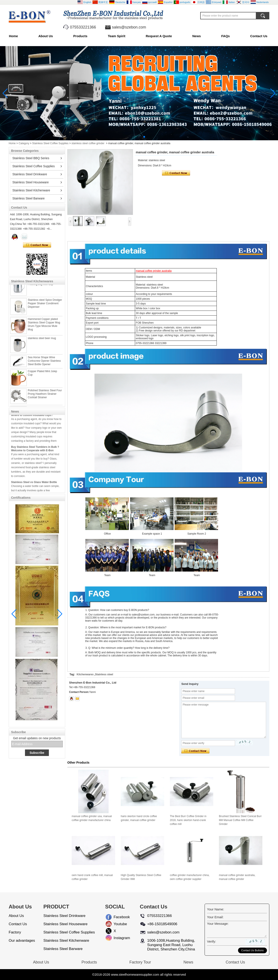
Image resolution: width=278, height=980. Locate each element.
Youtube (117, 924)
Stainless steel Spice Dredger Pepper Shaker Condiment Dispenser (45, 304)
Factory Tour (140, 962)
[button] (134, 137)
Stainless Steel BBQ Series (31, 158)
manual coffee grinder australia (154, 271)
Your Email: (215, 917)
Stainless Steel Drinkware (30, 174)
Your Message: (218, 924)
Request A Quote (159, 36)
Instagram (117, 938)
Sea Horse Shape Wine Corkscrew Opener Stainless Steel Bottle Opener (44, 362)
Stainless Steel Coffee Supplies (50, 143)
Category (24, 143)
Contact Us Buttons (252, 950)
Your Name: (216, 909)
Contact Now (37, 245)
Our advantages (22, 941)
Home (13, 36)
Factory (15, 932)
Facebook (117, 917)
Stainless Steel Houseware (31, 182)
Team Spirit (117, 36)
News (197, 36)
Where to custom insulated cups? (32, 415)
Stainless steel (104, 674)
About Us (46, 36)
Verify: (212, 941)
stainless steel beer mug (42, 339)
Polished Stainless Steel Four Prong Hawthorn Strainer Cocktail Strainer (45, 395)
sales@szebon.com (129, 27)
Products (80, 36)
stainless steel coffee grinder (88, 143)
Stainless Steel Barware (29, 198)
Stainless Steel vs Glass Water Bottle (34, 482)
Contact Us (259, 36)
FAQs (226, 36)
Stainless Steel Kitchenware (31, 190)
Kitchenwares (85, 674)
